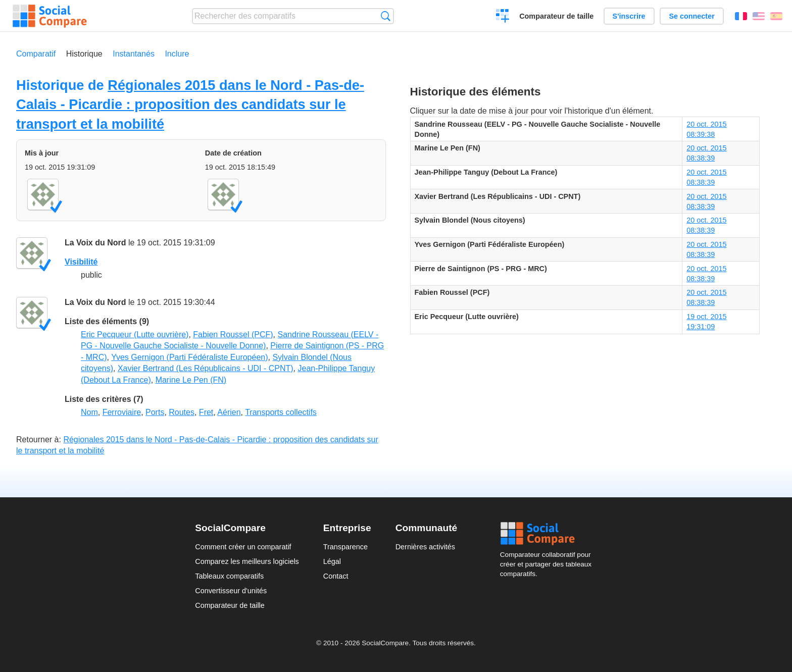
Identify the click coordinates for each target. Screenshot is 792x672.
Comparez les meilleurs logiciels (247, 561)
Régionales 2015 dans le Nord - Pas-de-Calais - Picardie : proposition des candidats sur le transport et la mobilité (190, 104)
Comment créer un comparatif (243, 547)
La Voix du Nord (95, 243)
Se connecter (691, 16)
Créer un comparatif (503, 17)
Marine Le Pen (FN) (191, 380)
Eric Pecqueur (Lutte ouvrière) (135, 334)
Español (776, 16)
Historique (84, 54)
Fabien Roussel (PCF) (233, 334)
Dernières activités (425, 547)
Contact (336, 576)
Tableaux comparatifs (229, 576)
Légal (332, 561)
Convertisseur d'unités (231, 591)
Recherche (386, 16)
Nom (89, 412)
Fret (206, 412)
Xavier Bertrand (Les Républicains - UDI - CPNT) (206, 368)
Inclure (177, 54)
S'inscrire (629, 16)
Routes (182, 412)
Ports (155, 412)
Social (549, 534)
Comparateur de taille (556, 16)
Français (741, 16)
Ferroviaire (122, 412)
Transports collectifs (281, 412)
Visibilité (81, 262)
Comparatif (36, 54)
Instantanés (134, 54)
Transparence (345, 547)
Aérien (229, 412)
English (759, 16)
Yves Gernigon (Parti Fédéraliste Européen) (189, 357)
